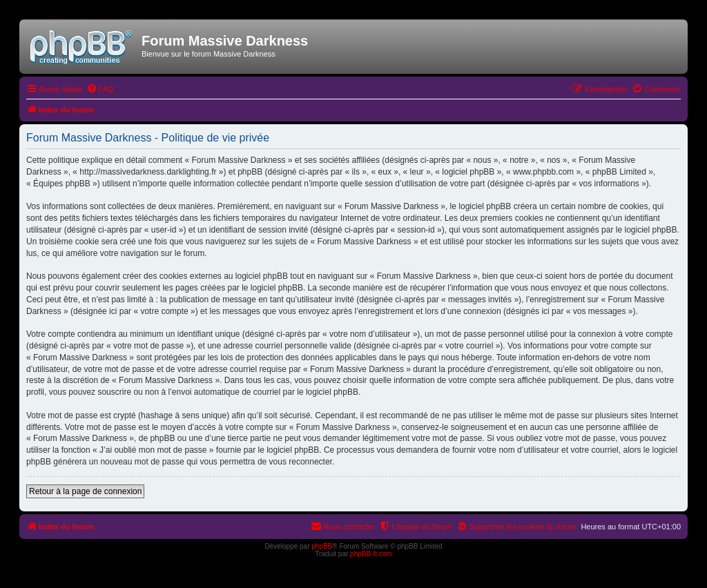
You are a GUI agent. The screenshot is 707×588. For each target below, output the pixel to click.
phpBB (322, 546)
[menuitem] (100, 89)
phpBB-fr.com (371, 554)
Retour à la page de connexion (85, 491)
